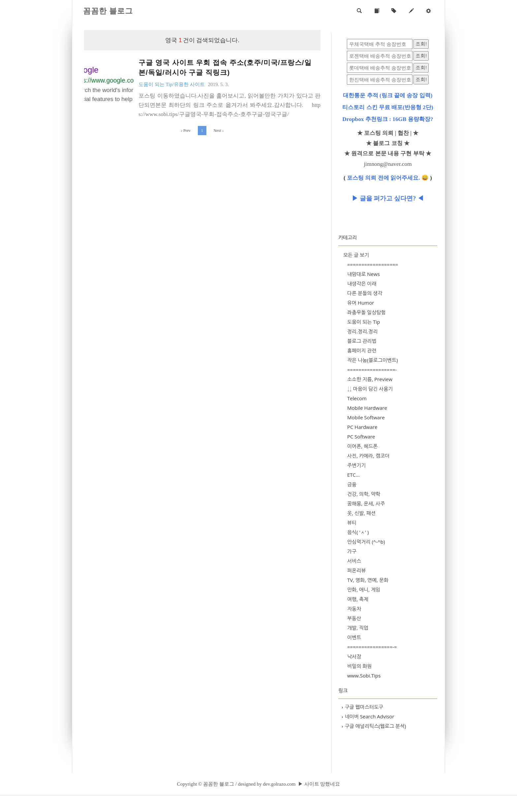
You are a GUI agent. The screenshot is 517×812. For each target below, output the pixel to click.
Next (219, 131)
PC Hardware (362, 427)
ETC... (353, 475)
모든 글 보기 (356, 255)
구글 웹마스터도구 (362, 707)
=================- (372, 370)
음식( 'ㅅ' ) (358, 532)
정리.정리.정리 (362, 331)
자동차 (354, 609)
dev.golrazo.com (279, 784)
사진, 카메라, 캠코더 (368, 456)
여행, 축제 (358, 599)
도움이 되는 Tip (364, 322)
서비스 (354, 561)
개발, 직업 (358, 628)
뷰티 (352, 523)
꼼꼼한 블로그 (108, 11)
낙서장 (354, 656)
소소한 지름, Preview (370, 379)
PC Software (361, 436)
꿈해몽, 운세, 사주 (366, 503)
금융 (352, 484)
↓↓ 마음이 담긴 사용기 (370, 389)
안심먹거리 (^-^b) (366, 542)
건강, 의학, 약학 (364, 494)
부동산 (354, 618)
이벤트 (354, 637)
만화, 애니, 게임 (364, 589)
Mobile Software (366, 417)
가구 (352, 551)
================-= (372, 647)
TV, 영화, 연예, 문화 (368, 580)
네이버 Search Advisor (368, 716)
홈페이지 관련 (362, 350)
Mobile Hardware (367, 408)
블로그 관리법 (362, 341)
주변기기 (356, 465)
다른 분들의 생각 (365, 293)
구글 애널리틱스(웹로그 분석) (374, 726)
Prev (186, 131)
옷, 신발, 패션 (361, 513)
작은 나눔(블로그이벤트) (373, 360)
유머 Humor (361, 303)
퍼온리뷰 (356, 570)
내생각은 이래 (362, 284)
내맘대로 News (364, 274)
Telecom (357, 398)
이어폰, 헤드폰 (362, 446)
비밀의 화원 (359, 666)
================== (373, 264)
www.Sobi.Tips (364, 676)
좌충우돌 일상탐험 (366, 312)
